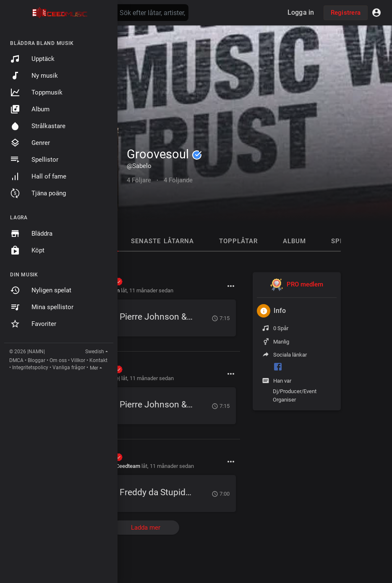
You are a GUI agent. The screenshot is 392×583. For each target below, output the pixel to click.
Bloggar (37, 360)
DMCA (16, 360)
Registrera (346, 13)
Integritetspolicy (30, 368)
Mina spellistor (42, 307)
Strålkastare (38, 126)
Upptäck (32, 59)
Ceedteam (128, 466)
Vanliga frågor (69, 368)
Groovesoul (164, 154)
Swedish (95, 352)
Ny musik (34, 76)
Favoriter (33, 324)
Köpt (27, 250)
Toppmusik (36, 92)
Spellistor (34, 160)
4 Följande (178, 180)
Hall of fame (38, 176)
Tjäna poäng (38, 193)
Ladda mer (146, 528)
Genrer (30, 143)
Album (30, 109)
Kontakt (98, 360)
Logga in (301, 12)
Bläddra (31, 234)
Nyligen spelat (41, 290)
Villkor (78, 360)
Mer (94, 368)
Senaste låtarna (162, 241)
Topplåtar (238, 241)
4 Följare (139, 180)
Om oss (58, 360)
